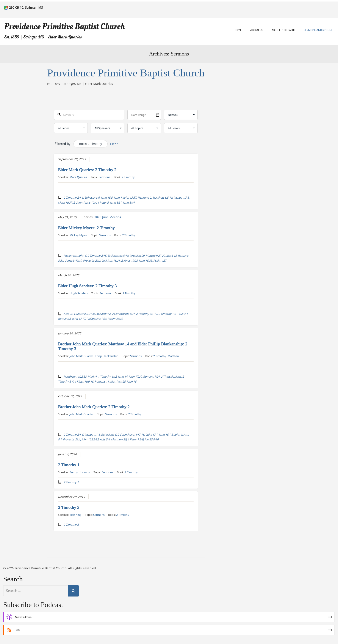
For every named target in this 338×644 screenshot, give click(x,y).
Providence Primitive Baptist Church (65, 26)
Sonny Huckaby (80, 472)
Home (238, 30)
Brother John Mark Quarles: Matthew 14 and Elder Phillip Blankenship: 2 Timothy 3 (123, 346)
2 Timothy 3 (69, 507)
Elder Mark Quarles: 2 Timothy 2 (87, 170)
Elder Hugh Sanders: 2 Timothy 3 (87, 286)
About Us (257, 30)
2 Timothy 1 (69, 465)
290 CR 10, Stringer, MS (26, 7)
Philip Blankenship (107, 356)
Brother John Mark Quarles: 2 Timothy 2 (94, 407)
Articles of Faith (283, 30)
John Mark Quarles (81, 356)
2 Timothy (128, 177)
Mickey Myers (78, 235)
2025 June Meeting (108, 217)
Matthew (174, 356)
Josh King (75, 514)
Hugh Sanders (79, 293)
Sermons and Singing (318, 30)
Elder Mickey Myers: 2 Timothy (86, 228)
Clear (114, 144)
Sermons (104, 177)
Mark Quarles (78, 177)
